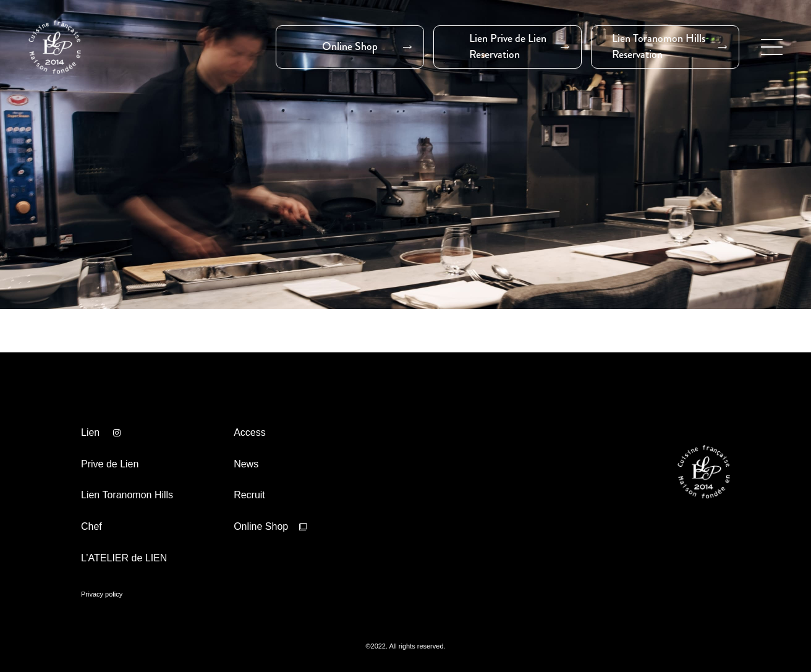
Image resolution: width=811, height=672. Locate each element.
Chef (91, 526)
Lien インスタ (117, 433)
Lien (90, 432)
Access (250, 432)
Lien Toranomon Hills (127, 495)
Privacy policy (102, 594)
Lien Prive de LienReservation (508, 46)
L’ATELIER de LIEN (124, 558)
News (246, 464)
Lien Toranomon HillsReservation (659, 46)
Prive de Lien (110, 464)
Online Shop (350, 46)
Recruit (249, 495)
